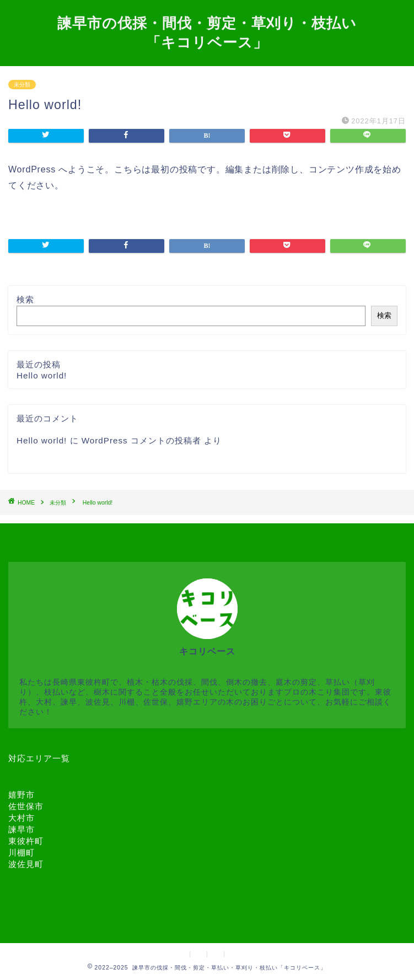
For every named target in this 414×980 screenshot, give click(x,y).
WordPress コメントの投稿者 (141, 440)
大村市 (21, 818)
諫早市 (21, 829)
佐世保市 (26, 806)
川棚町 (21, 852)
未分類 (22, 85)
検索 (25, 299)
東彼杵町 (26, 841)
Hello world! (42, 375)
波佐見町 (26, 864)
